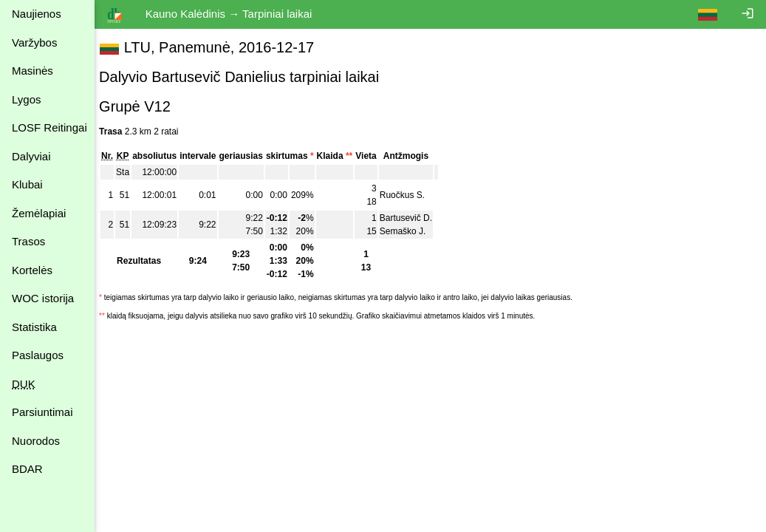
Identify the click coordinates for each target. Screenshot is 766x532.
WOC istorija (43, 298)
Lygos (26, 99)
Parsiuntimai (42, 412)
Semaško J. (410, 231)
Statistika (34, 327)
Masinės (33, 71)
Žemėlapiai (39, 213)
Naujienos (37, 14)
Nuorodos (36, 441)
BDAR (27, 469)
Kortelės (32, 270)
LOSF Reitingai (49, 127)
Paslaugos (38, 355)
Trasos (28, 241)
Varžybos (34, 42)
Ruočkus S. (410, 195)
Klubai (27, 184)
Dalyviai (31, 156)
